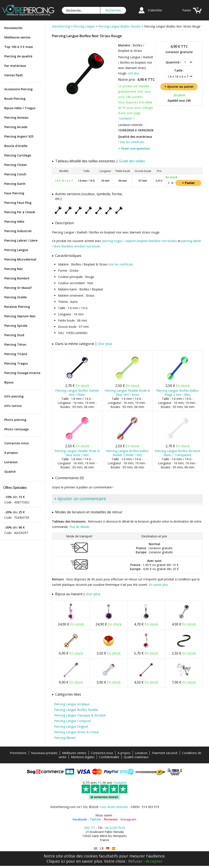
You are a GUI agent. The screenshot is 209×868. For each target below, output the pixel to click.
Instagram (128, 819)
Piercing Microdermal (20, 259)
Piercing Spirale (16, 326)
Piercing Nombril (17, 278)
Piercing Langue (16, 250)
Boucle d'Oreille (16, 146)
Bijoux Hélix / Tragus (20, 108)
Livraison (11, 462)
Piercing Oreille (16, 297)
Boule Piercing (15, 99)
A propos (11, 453)
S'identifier (155, 10)
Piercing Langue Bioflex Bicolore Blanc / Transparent (178, 453)
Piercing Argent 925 (19, 136)
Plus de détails (79, 527)
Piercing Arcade (16, 127)
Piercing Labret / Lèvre (21, 240)
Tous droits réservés (114, 807)
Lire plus (134, 73)
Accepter (154, 861)
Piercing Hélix (14, 222)
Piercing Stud (14, 335)
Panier (187, 10)
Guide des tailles (132, 161)
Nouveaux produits (44, 753)
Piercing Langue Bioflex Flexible (76, 710)
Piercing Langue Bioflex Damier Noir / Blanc (77, 393)
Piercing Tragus (16, 363)
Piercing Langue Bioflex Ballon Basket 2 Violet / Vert (127, 453)
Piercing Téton (15, 344)
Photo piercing (15, 420)
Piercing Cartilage (18, 155)
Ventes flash (14, 75)
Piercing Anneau (16, 117)
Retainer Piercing (17, 307)
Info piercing (14, 396)
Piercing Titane (16, 354)
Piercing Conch (15, 174)
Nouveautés (13, 28)
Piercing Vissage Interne (22, 373)
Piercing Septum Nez (20, 316)
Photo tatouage (16, 429)
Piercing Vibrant (65, 738)
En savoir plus (158, 585)
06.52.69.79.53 (115, 828)
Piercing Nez (14, 269)
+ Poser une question (134, 148)
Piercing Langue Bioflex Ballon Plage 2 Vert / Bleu (177, 393)
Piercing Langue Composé (72, 721)
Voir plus (105, 344)
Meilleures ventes (17, 37)
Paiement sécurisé (165, 753)
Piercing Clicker (16, 165)
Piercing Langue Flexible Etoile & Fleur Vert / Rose (127, 393)
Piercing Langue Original (71, 726)
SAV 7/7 (90, 828)
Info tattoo (13, 406)
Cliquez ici (56, 861)
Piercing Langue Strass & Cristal (76, 732)
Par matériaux (15, 66)
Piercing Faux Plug (18, 203)
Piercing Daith (15, 184)
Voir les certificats (132, 142)
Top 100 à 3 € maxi (19, 47)
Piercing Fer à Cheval (20, 212)
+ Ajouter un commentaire (80, 499)
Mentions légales (83, 757)
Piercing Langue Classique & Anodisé (80, 715)
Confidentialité (109, 757)
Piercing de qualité (18, 56)
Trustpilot (120, 783)
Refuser (135, 861)
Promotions (18, 753)
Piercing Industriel (18, 231)
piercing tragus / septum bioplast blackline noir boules (140, 241)
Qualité (10, 472)
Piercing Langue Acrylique (72, 704)
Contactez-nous (16, 443)
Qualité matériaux (136, 757)
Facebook (80, 819)
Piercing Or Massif (18, 288)
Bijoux (9, 382)
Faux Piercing (14, 193)
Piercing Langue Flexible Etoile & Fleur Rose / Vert (77, 453)
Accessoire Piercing (18, 89)
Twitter (95, 819)
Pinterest (111, 819)
